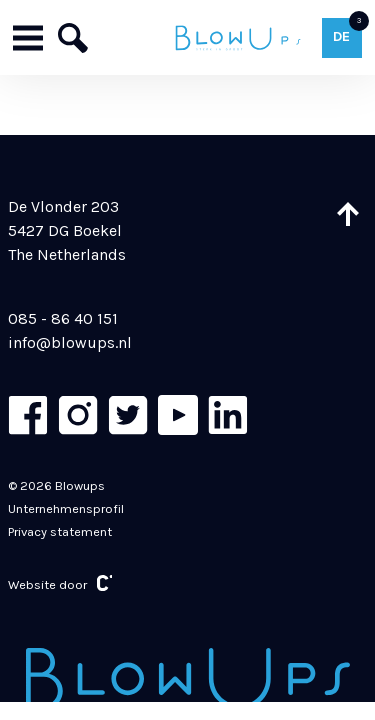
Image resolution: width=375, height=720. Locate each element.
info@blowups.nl (70, 342)
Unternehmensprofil (66, 508)
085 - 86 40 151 (63, 318)
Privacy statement (60, 531)
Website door (60, 583)
